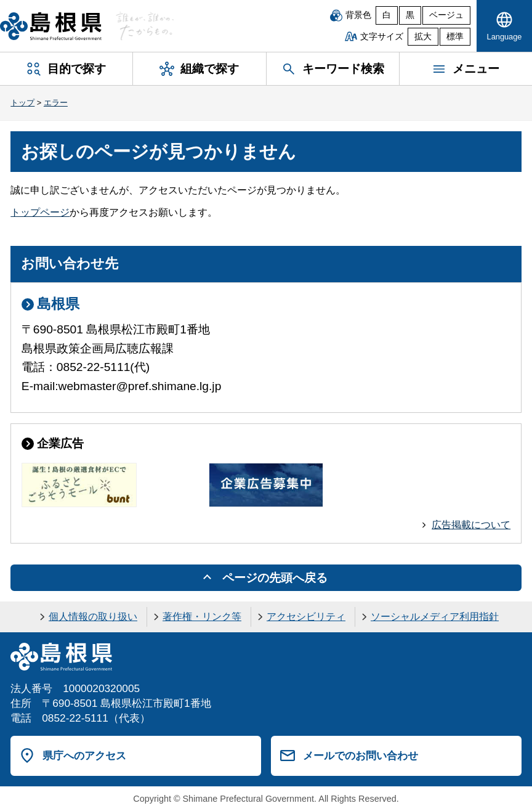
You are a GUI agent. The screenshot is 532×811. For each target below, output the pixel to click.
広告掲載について (471, 525)
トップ (22, 103)
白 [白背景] (387, 15)
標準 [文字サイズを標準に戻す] (455, 37)
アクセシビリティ (306, 617)
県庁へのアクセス (84, 756)
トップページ (40, 212)
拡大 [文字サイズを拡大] (423, 37)
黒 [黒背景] (410, 15)
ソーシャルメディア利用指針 (435, 617)
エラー (56, 103)
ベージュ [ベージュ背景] (446, 15)
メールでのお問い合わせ (361, 756)
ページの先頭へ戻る (275, 578)
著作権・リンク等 (202, 617)
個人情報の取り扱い (93, 617)
